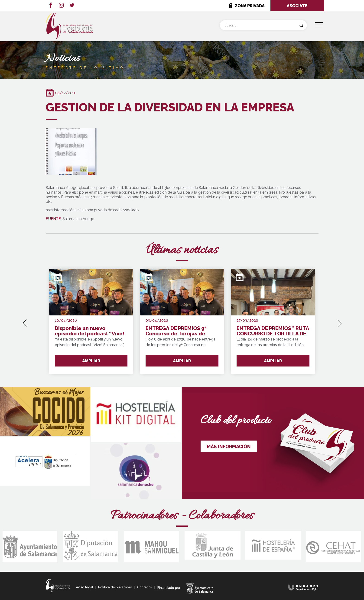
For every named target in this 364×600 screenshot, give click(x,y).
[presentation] (24, 321)
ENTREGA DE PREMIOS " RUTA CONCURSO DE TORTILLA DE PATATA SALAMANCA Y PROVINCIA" (273, 331)
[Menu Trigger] (319, 25)
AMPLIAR (91, 361)
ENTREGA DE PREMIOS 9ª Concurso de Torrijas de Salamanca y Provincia (176, 331)
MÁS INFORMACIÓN (229, 447)
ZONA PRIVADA (250, 6)
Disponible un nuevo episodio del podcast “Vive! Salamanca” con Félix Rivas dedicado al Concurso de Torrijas (90, 331)
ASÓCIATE (297, 6)
